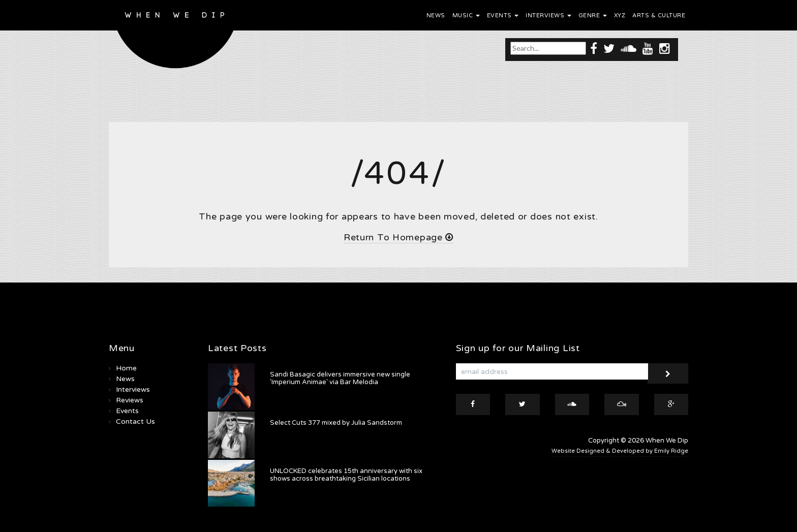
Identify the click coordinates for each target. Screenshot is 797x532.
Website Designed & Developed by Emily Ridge (620, 451)
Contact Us (135, 421)
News (436, 15)
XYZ (620, 15)
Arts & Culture (659, 15)
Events (503, 15)
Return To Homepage (398, 237)
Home (126, 368)
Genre (593, 15)
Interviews (548, 15)
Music (466, 15)
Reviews (130, 400)
